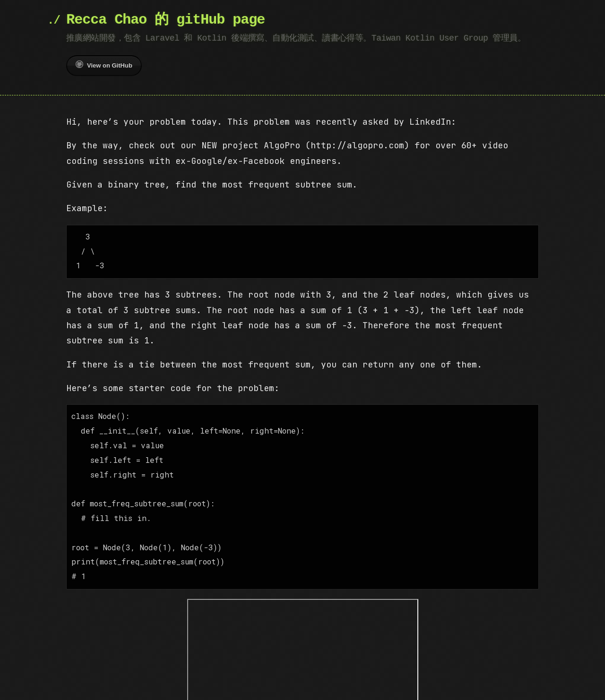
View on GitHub (104, 65)
